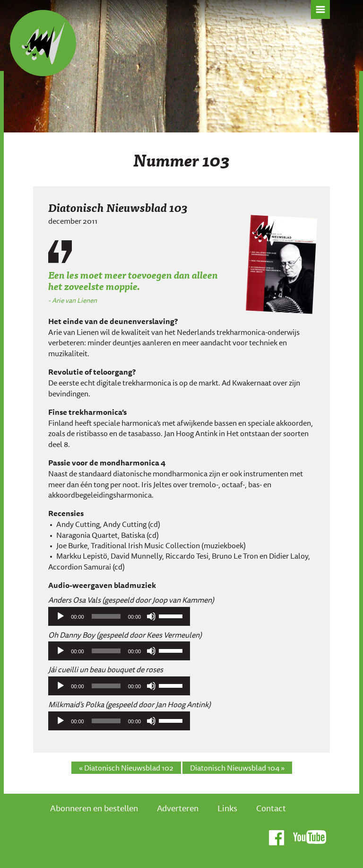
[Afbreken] (151, 616)
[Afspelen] (60, 616)
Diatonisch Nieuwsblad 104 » (237, 768)
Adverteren (178, 808)
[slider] (106, 616)
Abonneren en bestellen (94, 808)
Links (227, 808)
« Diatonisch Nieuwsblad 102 (126, 768)
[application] (119, 616)
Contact (271, 808)
